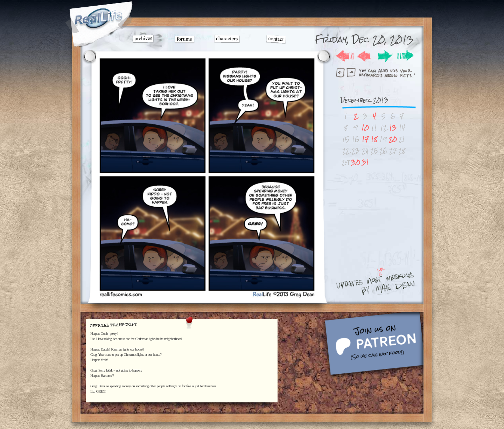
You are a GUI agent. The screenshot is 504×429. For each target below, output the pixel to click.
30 (356, 162)
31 (365, 162)
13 (393, 128)
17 (365, 139)
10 (365, 128)
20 (393, 139)
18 (374, 139)
